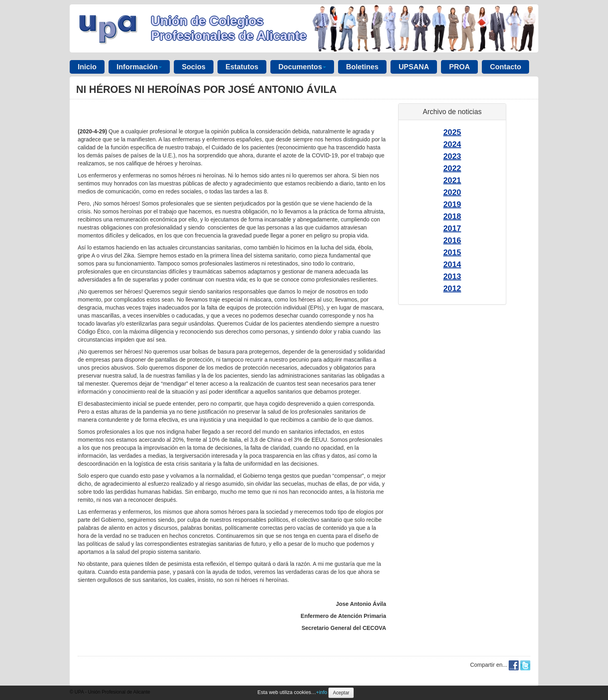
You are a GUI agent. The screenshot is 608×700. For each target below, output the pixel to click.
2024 (452, 144)
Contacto (505, 67)
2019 (452, 204)
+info (322, 692)
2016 (452, 240)
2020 (452, 192)
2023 (452, 156)
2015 (452, 252)
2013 (452, 276)
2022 (452, 168)
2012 (452, 288)
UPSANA (414, 67)
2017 (452, 228)
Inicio (87, 67)
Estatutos (242, 67)
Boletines (362, 67)
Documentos (302, 67)
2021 (452, 180)
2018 (452, 216)
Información (139, 67)
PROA (459, 67)
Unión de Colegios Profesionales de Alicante (229, 28)
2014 (452, 264)
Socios (194, 67)
